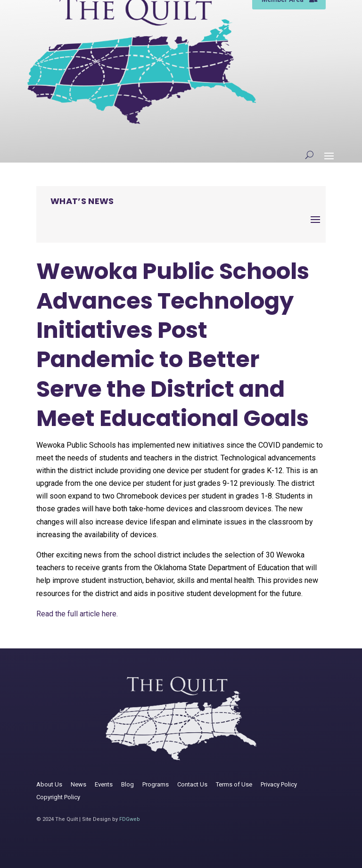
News (78, 784)
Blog (128, 784)
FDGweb (130, 819)
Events (104, 784)
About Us (49, 784)
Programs (156, 784)
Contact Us (192, 784)
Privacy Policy (279, 784)
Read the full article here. (77, 614)
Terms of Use (234, 784)
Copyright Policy (58, 797)
